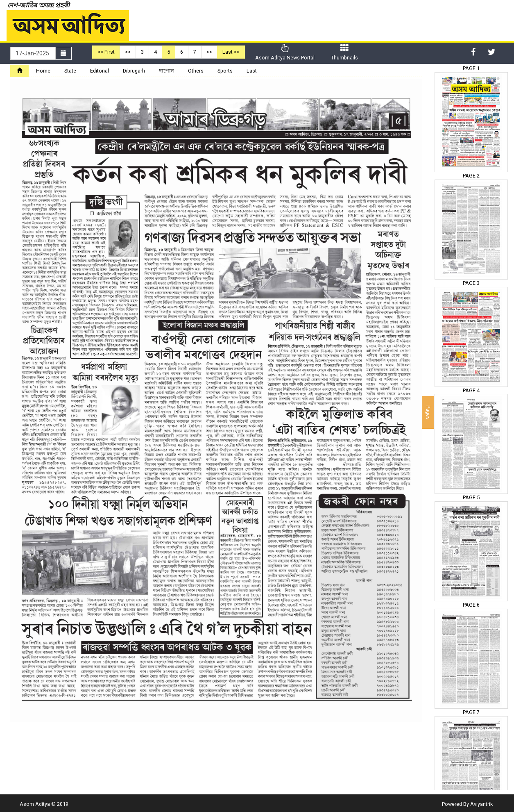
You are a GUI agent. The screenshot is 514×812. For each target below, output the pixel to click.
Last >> (231, 52)
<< (128, 52)
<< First (106, 52)
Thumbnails (344, 52)
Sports (225, 71)
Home (43, 71)
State (70, 71)
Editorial (100, 71)
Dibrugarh (134, 71)
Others (196, 71)
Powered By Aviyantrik (467, 804)
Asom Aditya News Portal (285, 52)
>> (209, 52)
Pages (428, 412)
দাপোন (166, 71)
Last (252, 71)
